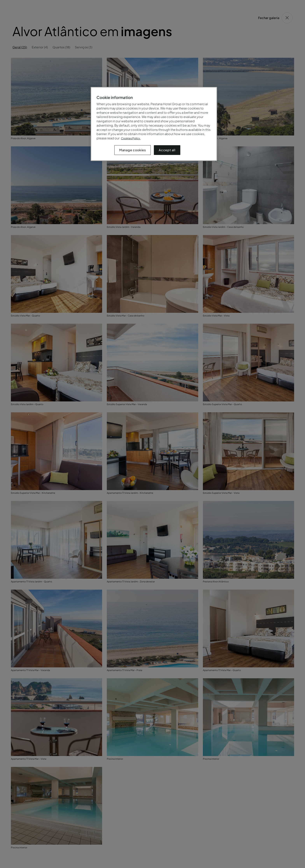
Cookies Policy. (131, 138)
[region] (154, 124)
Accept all (167, 150)
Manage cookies (133, 150)
